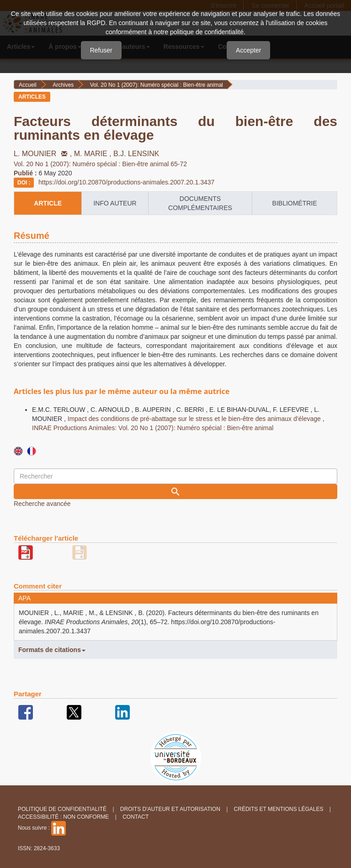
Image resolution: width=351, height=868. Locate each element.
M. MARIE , (94, 154)
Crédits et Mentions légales (279, 809)
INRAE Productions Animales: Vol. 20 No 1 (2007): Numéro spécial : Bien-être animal (153, 428)
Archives (63, 85)
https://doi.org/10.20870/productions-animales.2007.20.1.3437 (126, 182)
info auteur (115, 203)
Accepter (248, 50)
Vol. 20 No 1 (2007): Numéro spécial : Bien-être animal (157, 85)
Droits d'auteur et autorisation (170, 809)
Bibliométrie (295, 203)
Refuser (101, 50)
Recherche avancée (42, 504)
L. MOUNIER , (44, 154)
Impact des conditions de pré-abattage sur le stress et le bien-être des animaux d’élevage (195, 419)
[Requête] (175, 476)
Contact (136, 817)
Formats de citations (52, 650)
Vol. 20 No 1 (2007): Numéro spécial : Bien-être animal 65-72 (100, 164)
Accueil (28, 85)
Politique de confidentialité (62, 809)
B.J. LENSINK (136, 154)
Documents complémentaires (200, 203)
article (48, 203)
